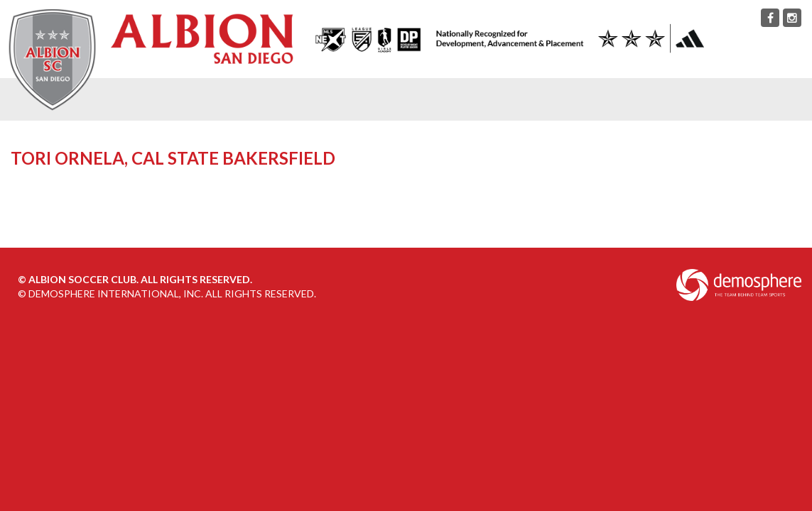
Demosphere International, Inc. (116, 293)
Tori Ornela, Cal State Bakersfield (173, 158)
